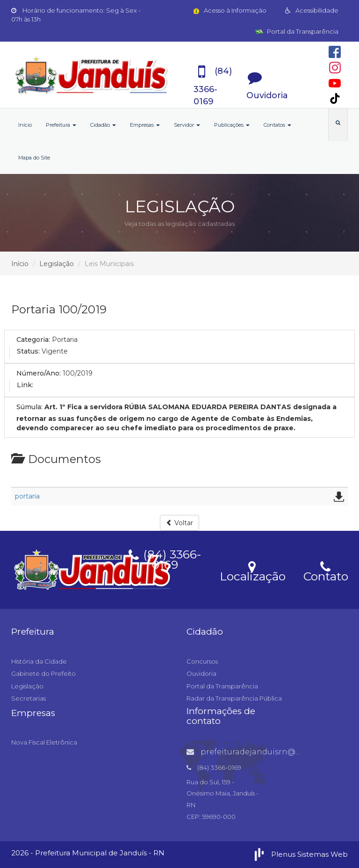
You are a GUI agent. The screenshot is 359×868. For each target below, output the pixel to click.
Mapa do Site (34, 158)
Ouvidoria (201, 673)
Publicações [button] (232, 125)
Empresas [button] (145, 125)
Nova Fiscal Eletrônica (44, 742)
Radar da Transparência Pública (234, 698)
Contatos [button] (277, 125)
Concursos (202, 661)
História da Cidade (39, 661)
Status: (28, 351)
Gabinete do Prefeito (43, 673)
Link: (25, 385)
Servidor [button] (187, 125)
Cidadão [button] (103, 125)
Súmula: (29, 407)
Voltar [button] (179, 523)
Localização (253, 570)
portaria (27, 496)
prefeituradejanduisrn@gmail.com (262, 752)
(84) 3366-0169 (165, 558)
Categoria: (33, 340)
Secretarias (29, 698)
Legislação (57, 264)
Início (25, 125)
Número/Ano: (39, 373)
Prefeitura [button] (61, 125)
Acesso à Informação (229, 10)
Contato (326, 570)
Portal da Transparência (297, 31)
